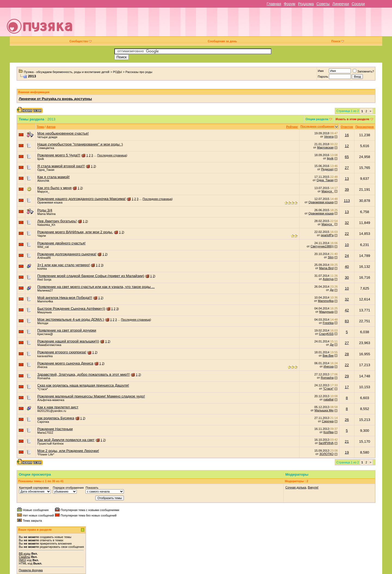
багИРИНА (326, 443)
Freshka (328, 323)
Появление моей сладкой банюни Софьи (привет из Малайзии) (91, 276)
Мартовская (325, 147)
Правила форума (31, 570)
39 (347, 189)
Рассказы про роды (139, 72)
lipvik (41, 159)
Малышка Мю (324, 410)
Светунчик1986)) (322, 246)
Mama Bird (326, 268)
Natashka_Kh (46, 225)
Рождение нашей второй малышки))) (68, 341)
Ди (332, 290)
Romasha (44, 378)
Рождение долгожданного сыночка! (67, 254)
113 (347, 201)
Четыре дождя (47, 137)
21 (347, 441)
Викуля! (313, 487)
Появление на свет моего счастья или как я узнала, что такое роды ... (96, 287)
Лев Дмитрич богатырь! (57, 221)
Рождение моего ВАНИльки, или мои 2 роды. (75, 232)
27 (347, 168)
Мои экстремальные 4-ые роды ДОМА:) (71, 319)
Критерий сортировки (34, 488)
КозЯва (328, 432)
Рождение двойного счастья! (61, 243)
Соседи (358, 4)
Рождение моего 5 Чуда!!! (59, 155)
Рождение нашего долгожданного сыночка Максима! (82, 199)
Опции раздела (317, 119)
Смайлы (24, 557)
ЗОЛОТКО (326, 454)
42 (347, 310)
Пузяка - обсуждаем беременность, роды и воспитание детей (67, 72)
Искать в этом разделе (353, 119)
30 (347, 277)
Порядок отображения (68, 488)
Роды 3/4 (45, 210)
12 (347, 146)
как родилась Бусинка (56, 418)
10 (347, 245)
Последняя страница (112, 155)
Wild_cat (43, 247)
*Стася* (43, 389)
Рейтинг (292, 127)
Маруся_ (43, 192)
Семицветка (46, 148)
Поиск (338, 41)
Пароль (323, 77)
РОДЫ (117, 72)
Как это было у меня (54, 188)
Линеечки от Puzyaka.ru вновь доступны (55, 99)
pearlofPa (327, 235)
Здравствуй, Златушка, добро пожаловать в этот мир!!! (84, 374)
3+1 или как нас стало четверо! (64, 265)
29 (347, 376)
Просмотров (365, 127)
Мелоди (43, 323)
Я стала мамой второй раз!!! (61, 166)
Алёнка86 (44, 258)
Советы (323, 4)
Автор (51, 127)
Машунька (45, 312)
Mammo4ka (45, 301)
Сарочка (43, 422)
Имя (321, 71)
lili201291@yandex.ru (52, 411)
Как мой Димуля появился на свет (66, 440)
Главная (274, 4)
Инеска (42, 367)
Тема (40, 127)
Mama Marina (46, 214)
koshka (42, 269)
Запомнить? (363, 71)
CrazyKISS (326, 334)
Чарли (42, 236)
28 (347, 354)
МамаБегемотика (49, 345)
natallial (328, 399)
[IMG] (22, 560)
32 (347, 223)
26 (347, 420)
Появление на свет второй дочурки (67, 330)
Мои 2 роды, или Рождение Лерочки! (68, 451)
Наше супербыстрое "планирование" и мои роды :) (80, 144)
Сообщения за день (222, 41)
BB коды (25, 554)
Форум (290, 4)
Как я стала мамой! (53, 177)
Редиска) (327, 169)
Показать (92, 488)
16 (347, 135)
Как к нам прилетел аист (58, 407)
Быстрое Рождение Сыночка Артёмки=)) (71, 309)
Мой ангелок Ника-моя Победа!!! (65, 298)
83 (347, 321)
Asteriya (328, 279)
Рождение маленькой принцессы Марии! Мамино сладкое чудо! (91, 396)
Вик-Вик (328, 356)
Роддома (306, 4)
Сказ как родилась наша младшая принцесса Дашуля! (83, 385)
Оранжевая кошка (50, 202)
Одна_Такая (46, 170)
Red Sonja (44, 280)
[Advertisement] (234, 24)
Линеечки (341, 4)
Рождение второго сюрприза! (62, 352)
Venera (329, 136)
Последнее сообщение (317, 126)
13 (347, 179)
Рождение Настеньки (55, 429)
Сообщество (81, 41)
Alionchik (43, 181)
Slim (331, 257)
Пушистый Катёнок (50, 444)
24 (347, 256)
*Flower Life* (46, 454)
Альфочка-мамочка (51, 400)
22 (347, 234)
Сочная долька (296, 487)
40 (347, 267)
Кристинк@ (45, 334)
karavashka (45, 356)
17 (347, 387)
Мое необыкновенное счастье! (63, 133)
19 (347, 452)
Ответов (347, 127)
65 (347, 157)
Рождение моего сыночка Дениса (65, 363)
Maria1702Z (45, 433)
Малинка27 (45, 290)
